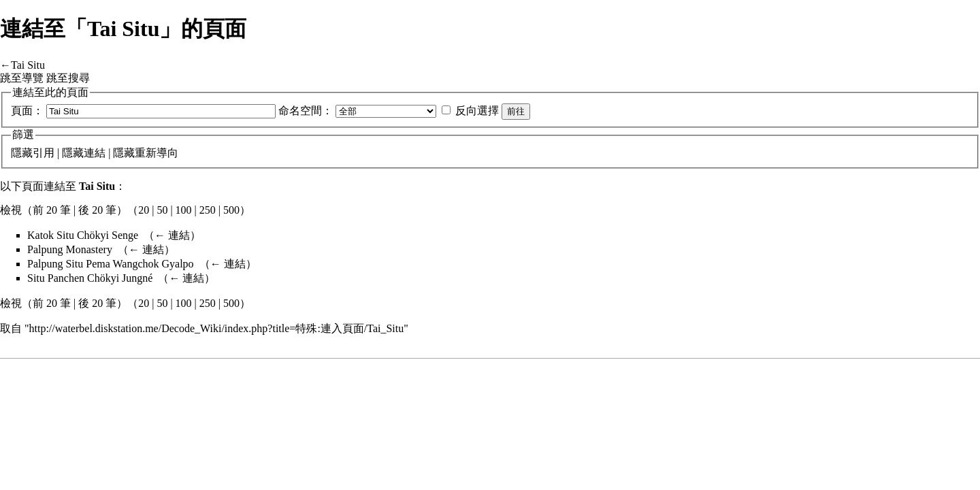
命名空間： (306, 111)
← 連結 (172, 235)
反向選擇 (477, 111)
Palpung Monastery (70, 249)
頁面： (27, 111)
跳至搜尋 (68, 78)
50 (162, 210)
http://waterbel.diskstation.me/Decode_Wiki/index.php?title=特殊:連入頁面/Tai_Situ (217, 328)
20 (144, 210)
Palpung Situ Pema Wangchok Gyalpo (111, 264)
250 (208, 210)
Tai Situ (28, 65)
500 (231, 210)
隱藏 (22, 153)
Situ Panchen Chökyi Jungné (90, 278)
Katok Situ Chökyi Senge (83, 235)
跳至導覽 (22, 78)
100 (184, 210)
